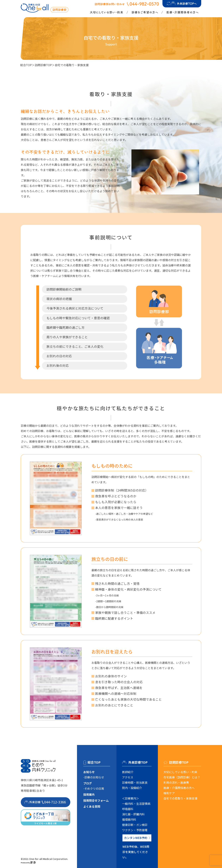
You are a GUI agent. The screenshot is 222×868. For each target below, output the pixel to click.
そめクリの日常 (94, 788)
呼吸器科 (128, 809)
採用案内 (89, 794)
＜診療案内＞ (131, 798)
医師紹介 (128, 772)
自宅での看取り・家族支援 (180, 798)
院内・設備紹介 (132, 788)
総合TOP (26, 65)
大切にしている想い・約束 (180, 772)
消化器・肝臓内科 (133, 814)
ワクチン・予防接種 (135, 830)
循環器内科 (129, 819)
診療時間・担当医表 (135, 782)
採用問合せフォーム (96, 800)
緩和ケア (169, 793)
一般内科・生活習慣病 (136, 804)
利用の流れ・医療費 (176, 782)
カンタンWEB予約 (136, 838)
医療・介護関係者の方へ (179, 788)
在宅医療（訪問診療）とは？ (182, 777)
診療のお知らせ (94, 777)
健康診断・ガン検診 (135, 825)
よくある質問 (92, 806)
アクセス (128, 777)
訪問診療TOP (43, 65)
